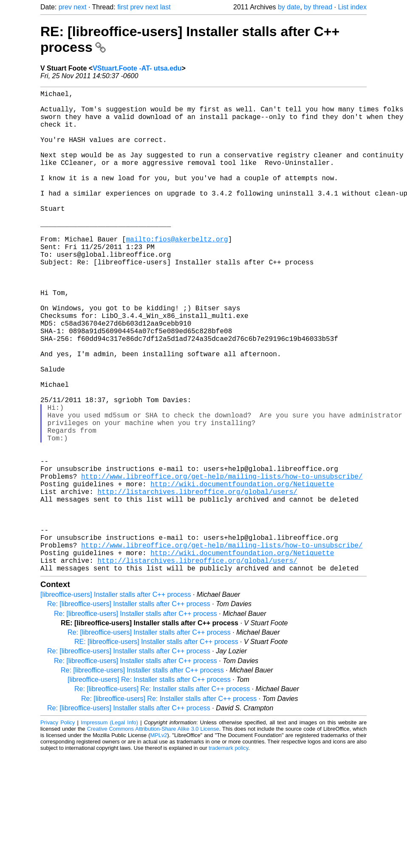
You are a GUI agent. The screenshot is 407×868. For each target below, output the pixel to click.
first (123, 7)
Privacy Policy (58, 830)
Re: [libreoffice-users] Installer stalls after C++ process (129, 711)
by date (289, 7)
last (165, 7)
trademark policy (228, 855)
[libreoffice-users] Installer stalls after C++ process (116, 702)
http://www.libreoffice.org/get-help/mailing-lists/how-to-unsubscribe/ (222, 563)
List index (352, 7)
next (80, 7)
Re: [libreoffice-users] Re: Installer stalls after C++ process (162, 796)
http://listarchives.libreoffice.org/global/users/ (197, 582)
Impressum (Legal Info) (109, 830)
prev (65, 7)
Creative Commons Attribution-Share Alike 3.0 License (153, 836)
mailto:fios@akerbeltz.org (177, 273)
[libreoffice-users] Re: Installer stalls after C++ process (149, 787)
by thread (318, 7)
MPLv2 (159, 842)
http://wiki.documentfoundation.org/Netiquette (242, 572)
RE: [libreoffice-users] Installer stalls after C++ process (156, 749)
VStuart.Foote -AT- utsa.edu (137, 68)
